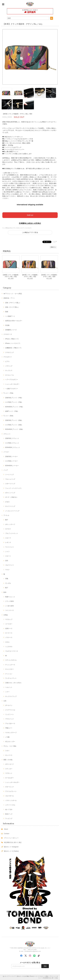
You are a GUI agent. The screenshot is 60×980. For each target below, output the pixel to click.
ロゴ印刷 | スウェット (12, 443)
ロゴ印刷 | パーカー (12, 461)
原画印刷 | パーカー (12, 457)
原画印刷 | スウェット (12, 438)
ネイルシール (10, 375)
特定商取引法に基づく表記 (13, 842)
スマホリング (10, 352)
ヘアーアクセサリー (12, 380)
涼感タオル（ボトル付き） (14, 683)
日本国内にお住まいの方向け (30, 223)
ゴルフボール (10, 796)
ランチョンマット (11, 678)
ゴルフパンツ (10, 565)
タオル (7, 642)
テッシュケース (10, 665)
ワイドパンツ (10, 547)
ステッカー (9, 769)
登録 (45, 966)
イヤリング (9, 366)
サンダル (8, 583)
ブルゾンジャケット (12, 533)
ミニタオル (9, 647)
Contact (7, 834)
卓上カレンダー (10, 742)
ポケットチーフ (10, 524)
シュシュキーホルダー (12, 384)
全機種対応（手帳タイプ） (14, 348)
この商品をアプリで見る (30, 232)
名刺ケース (9, 629)
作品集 (7, 325)
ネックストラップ (11, 696)
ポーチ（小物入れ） (12, 497)
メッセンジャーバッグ (12, 511)
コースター (9, 624)
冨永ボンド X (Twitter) (11, 851)
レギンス (8, 542)
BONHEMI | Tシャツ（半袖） (15, 407)
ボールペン (9, 705)
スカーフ (8, 538)
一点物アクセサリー (12, 389)
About (6, 829)
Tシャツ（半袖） (9, 393)
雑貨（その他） (8, 760)
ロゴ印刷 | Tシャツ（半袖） (14, 402)
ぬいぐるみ (9, 809)
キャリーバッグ (10, 506)
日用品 (6, 615)
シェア (55, 242)
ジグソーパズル (10, 805)
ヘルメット (9, 687)
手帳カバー (9, 728)
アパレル (6, 515)
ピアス (7, 362)
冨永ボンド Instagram (11, 847)
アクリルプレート (11, 791)
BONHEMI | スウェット (13, 447)
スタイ (7, 751)
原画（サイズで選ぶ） (12, 307)
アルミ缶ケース (10, 724)
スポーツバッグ (10, 484)
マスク (7, 570)
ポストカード (10, 764)
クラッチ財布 (10, 601)
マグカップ (9, 619)
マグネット (9, 773)
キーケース (9, 633)
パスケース (9, 637)
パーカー (6, 452)
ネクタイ (8, 529)
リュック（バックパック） (14, 488)
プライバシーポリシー (11, 838)
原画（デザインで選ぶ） (13, 303)
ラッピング (9, 819)
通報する (53, 247)
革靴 (7, 579)
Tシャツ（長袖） (9, 416)
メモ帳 (7, 737)
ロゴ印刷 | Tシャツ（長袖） (14, 425)
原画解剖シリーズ (11, 330)
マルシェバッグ (10, 479)
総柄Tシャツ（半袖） (12, 411)
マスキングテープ (11, 733)
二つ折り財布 (10, 606)
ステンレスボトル (11, 660)
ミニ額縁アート (10, 316)
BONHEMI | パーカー (12, 466)
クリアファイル (10, 710)
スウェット (7, 434)
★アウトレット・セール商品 (13, 294)
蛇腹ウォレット (10, 597)
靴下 (7, 588)
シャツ (7, 552)
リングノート (10, 714)
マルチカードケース (12, 651)
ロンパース (9, 755)
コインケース (10, 610)
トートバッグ (10, 475)
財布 (5, 592)
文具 (5, 701)
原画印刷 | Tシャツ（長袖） (14, 420)
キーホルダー (10, 778)
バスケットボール (11, 800)
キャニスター (10, 669)
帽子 (7, 520)
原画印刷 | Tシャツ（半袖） (14, 398)
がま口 (7, 502)
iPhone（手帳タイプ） (12, 339)
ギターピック (10, 787)
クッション (9, 674)
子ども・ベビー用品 (10, 746)
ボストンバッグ (10, 493)
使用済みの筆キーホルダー (14, 321)
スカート (8, 556)
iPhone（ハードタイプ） (13, 343)
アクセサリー (8, 357)
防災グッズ (9, 814)
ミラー (7, 692)
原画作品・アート (9, 298)
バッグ (6, 470)
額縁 (7, 312)
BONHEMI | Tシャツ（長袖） (15, 429)
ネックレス (9, 370)
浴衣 (7, 561)
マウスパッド (10, 719)
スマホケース (8, 334)
